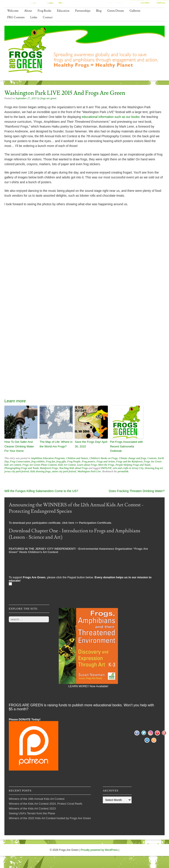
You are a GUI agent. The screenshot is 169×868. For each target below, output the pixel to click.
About (28, 11)
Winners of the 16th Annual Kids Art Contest (37, 799)
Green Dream (116, 11)
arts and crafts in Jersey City (128, 468)
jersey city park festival (17, 471)
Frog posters (88, 461)
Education (63, 11)
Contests (152, 458)
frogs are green (49, 98)
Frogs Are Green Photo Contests (40, 465)
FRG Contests (16, 17)
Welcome (13, 11)
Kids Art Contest (67, 465)
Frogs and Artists (106, 461)
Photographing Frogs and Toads (22, 468)
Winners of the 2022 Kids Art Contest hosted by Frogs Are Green (50, 818)
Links (34, 17)
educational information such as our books (111, 117)
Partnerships (83, 11)
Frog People (74, 461)
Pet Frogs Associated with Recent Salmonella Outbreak (127, 446)
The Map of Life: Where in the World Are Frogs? (56, 444)
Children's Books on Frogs (103, 458)
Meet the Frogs (106, 465)
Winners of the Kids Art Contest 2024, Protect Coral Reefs (46, 804)
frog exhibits (38, 461)
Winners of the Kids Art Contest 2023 (32, 808)
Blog (99, 11)
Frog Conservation (20, 461)
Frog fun (50, 461)
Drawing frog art (154, 468)
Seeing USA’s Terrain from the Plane (32, 813)
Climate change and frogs (132, 458)
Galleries (135, 11)
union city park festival (64, 471)
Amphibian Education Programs (48, 458)
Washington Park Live (89, 471)
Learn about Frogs (87, 465)
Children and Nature (77, 458)
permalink (123, 471)
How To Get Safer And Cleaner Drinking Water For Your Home (19, 446)
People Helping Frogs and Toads (133, 465)
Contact (48, 17)
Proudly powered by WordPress (99, 850)
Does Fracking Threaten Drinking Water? (137, 491)
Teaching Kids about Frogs (73, 468)
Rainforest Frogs (49, 468)
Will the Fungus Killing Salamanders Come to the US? (41, 491)
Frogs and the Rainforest (129, 461)
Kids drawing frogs (40, 471)
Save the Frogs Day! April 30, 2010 (91, 444)
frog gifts (61, 461)
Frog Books (44, 11)
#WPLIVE (106, 468)
